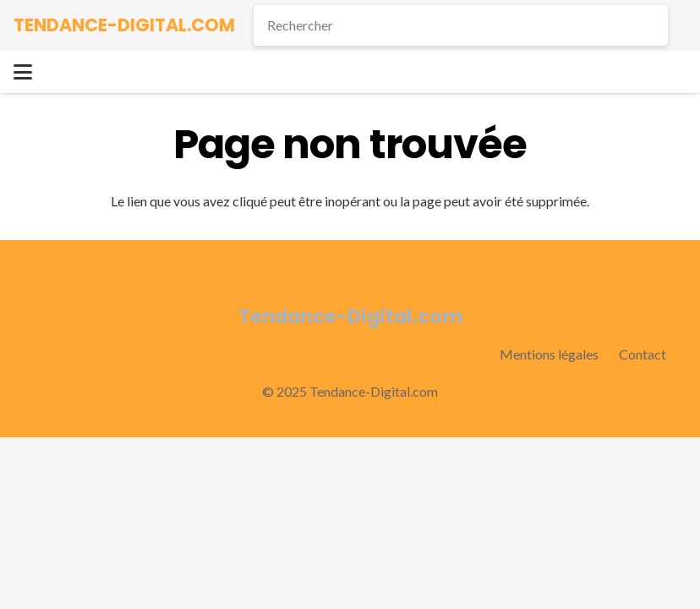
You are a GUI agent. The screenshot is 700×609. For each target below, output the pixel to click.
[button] (23, 72)
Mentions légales (549, 354)
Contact (643, 354)
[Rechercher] (460, 25)
